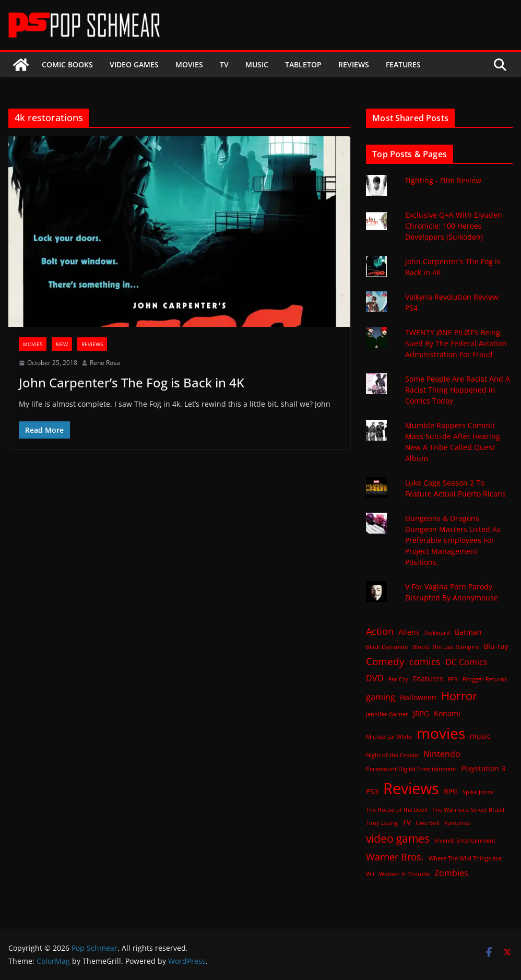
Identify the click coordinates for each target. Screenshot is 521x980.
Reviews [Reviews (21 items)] (411, 788)
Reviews (354, 64)
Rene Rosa (105, 363)
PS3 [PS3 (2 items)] (372, 791)
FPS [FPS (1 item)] (453, 679)
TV (224, 64)
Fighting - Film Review (443, 180)
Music (257, 64)
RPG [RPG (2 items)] (451, 791)
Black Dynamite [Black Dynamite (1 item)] (387, 647)
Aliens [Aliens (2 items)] (409, 632)
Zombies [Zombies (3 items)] (451, 873)
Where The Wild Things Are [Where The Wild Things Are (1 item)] (465, 858)
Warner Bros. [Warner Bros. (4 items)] (395, 857)
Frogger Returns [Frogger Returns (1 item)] (485, 679)
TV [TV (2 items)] (407, 822)
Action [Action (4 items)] (380, 631)
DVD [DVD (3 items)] (375, 678)
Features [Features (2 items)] (428, 678)
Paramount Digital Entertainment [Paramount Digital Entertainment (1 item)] (411, 769)
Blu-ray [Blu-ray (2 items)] (496, 646)
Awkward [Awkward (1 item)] (437, 633)
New (62, 344)
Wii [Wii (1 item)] (370, 874)
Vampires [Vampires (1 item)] (457, 823)
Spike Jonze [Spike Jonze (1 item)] (478, 792)
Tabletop (303, 64)
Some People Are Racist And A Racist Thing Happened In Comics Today (458, 390)
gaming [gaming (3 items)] (381, 697)
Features (403, 64)
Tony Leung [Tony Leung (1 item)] (382, 823)
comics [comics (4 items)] (425, 662)
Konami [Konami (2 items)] (447, 713)
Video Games (134, 64)
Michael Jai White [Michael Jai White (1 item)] (389, 737)
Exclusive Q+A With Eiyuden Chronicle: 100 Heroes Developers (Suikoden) (454, 226)
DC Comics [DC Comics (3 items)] (466, 662)
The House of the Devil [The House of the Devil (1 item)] (397, 810)
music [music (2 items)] (480, 736)
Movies (189, 64)
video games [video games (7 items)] (398, 838)
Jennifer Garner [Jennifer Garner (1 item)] (387, 714)
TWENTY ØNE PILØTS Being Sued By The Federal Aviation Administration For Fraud (456, 343)
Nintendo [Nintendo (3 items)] (442, 754)
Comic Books (67, 64)
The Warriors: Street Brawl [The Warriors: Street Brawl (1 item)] (468, 810)
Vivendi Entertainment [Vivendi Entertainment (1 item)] (465, 841)
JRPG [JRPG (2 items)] (421, 713)
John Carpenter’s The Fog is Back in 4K (132, 382)
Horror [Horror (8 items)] (459, 696)
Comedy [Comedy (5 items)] (385, 661)
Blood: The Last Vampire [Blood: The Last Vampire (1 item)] (446, 647)
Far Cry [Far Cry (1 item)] (398, 679)
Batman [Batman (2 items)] (468, 632)
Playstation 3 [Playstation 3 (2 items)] (483, 768)
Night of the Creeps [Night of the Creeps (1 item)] (392, 755)
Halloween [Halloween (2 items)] (418, 697)
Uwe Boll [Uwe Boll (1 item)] (428, 823)
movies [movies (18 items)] (441, 733)
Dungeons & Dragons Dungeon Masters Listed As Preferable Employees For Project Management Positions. (453, 540)
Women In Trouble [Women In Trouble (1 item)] (404, 874)
